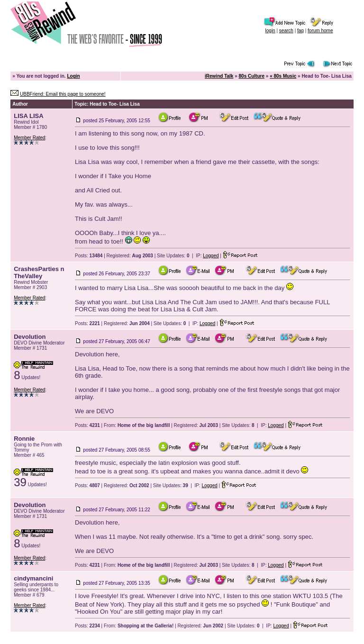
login (270, 31)
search (286, 31)
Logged (211, 256)
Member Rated (29, 138)
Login (73, 76)
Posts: (89, 256)
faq (300, 31)
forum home (320, 31)
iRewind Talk (219, 76)
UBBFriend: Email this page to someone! (63, 94)
